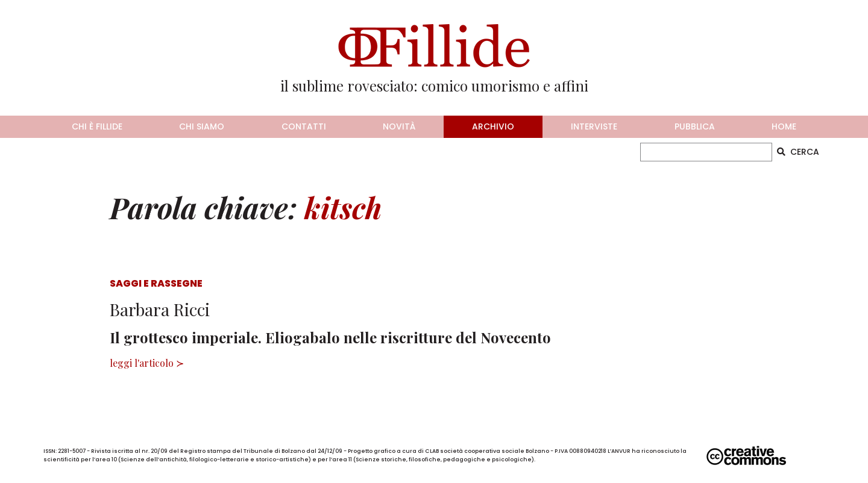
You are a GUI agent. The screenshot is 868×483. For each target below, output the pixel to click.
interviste (594, 126)
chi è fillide (97, 126)
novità (399, 126)
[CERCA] (706, 152)
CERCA (798, 152)
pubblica (695, 126)
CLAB (432, 451)
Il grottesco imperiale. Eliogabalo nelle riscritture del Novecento (330, 337)
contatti (304, 126)
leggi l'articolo (142, 363)
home (784, 126)
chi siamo (202, 126)
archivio (493, 126)
